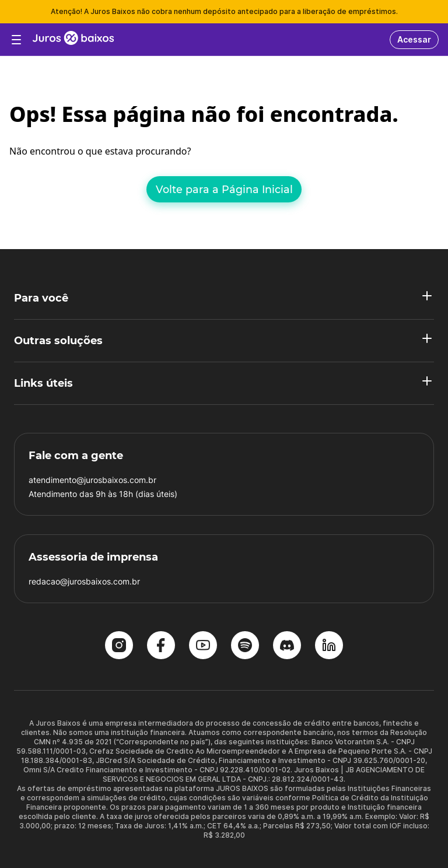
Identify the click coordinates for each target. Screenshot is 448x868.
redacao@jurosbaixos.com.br (84, 581)
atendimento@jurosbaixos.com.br (92, 480)
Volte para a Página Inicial (224, 189)
